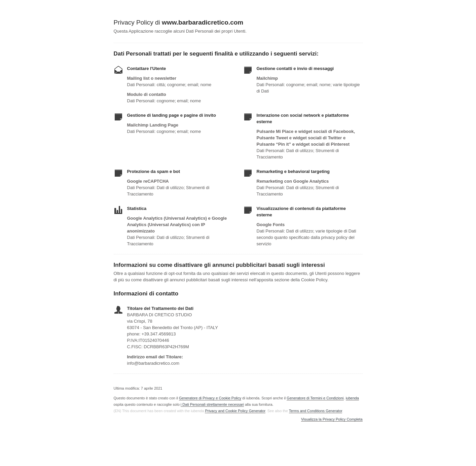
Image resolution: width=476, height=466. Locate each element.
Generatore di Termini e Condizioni (315, 398)
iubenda (352, 398)
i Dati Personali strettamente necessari (212, 404)
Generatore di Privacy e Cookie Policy (210, 398)
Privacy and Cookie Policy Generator (235, 411)
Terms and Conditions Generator (316, 411)
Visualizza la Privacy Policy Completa (332, 419)
